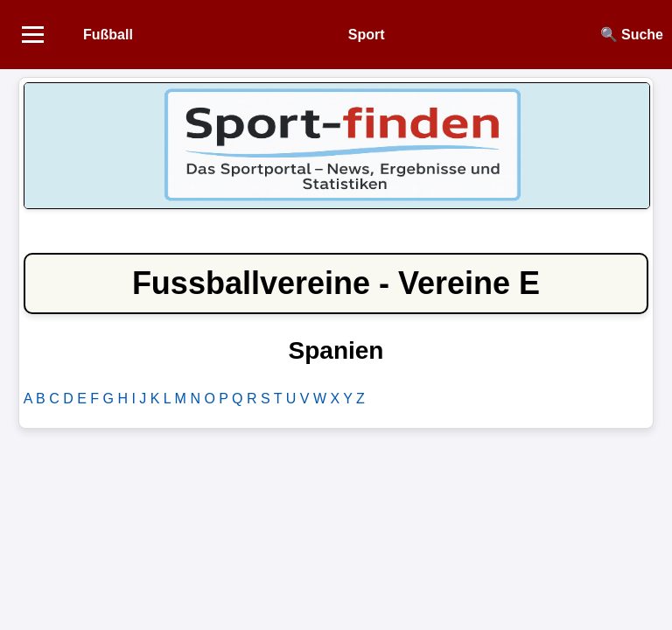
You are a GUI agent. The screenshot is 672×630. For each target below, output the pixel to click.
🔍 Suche (632, 35)
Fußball (108, 35)
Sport (367, 35)
